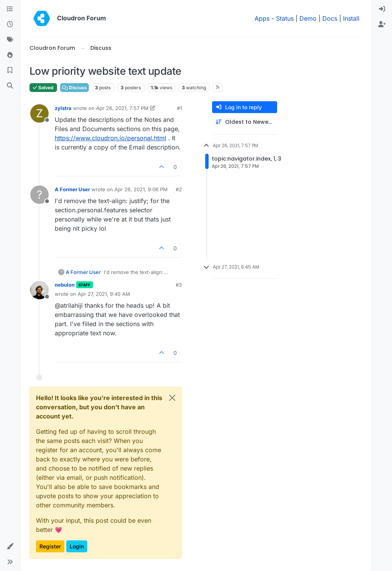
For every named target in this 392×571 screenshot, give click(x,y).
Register (50, 546)
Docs (330, 18)
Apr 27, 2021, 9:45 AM (104, 294)
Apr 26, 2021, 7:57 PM (122, 108)
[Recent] (10, 25)
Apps (262, 18)
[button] (10, 546)
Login (77, 546)
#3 (179, 285)
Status (285, 18)
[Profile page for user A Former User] (39, 195)
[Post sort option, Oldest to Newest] (245, 122)
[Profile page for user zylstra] (39, 113)
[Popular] (10, 55)
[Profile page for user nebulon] (39, 290)
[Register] (382, 25)
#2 (179, 189)
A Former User (72, 189)
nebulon (65, 285)
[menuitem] (382, 9)
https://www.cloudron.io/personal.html (110, 138)
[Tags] (10, 40)
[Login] (382, 9)
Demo (308, 18)
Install (351, 18)
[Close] (172, 398)
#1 (179, 108)
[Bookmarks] (10, 71)
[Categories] (10, 9)
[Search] (10, 86)
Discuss (74, 88)
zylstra (63, 108)
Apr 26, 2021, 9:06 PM (141, 189)
